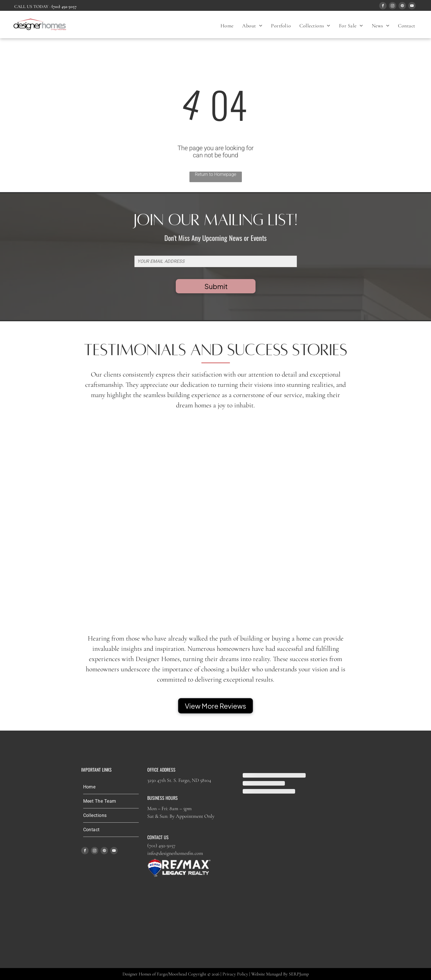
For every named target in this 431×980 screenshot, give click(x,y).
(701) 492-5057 (161, 845)
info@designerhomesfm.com (175, 853)
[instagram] (393, 6)
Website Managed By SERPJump (280, 974)
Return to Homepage (215, 174)
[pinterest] (402, 6)
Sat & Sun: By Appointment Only (181, 816)
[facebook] (383, 6)
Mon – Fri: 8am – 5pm (169, 808)
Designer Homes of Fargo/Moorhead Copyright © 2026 (171, 974)
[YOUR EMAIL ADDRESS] (216, 261)
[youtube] (412, 6)
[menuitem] (227, 26)
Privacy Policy (235, 974)
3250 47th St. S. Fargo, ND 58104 (179, 780)
